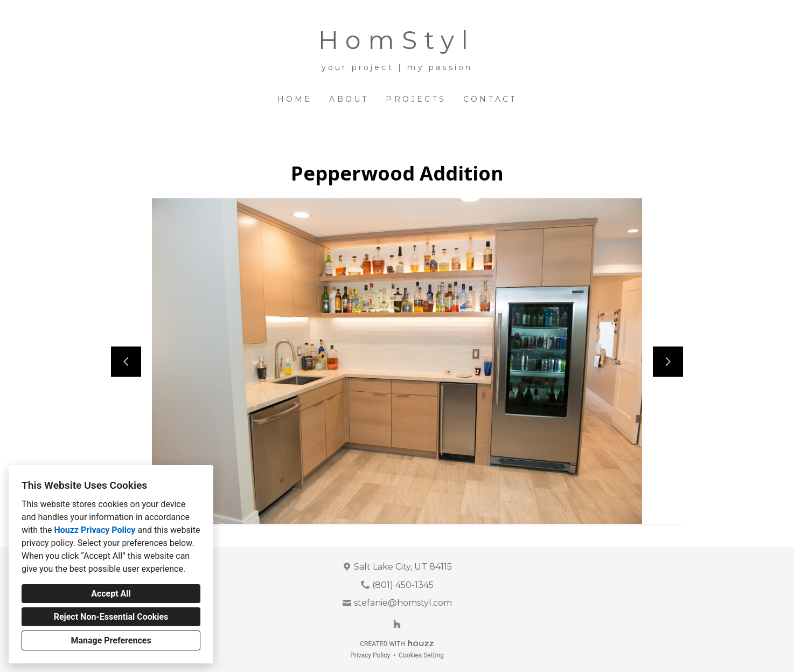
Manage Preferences (111, 640)
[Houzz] (397, 624)
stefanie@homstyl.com (403, 603)
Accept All (111, 594)
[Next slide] (668, 362)
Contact (490, 99)
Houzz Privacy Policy (95, 530)
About (349, 99)
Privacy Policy (370, 655)
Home (295, 99)
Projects (416, 99)
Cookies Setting (421, 655)
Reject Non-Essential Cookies (111, 617)
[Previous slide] (126, 362)
